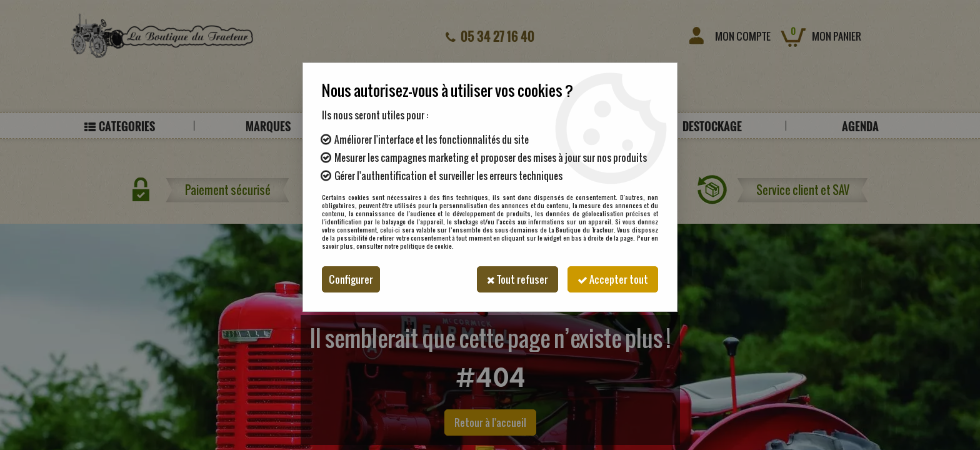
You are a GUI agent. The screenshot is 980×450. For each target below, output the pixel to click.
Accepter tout (613, 279)
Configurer (351, 279)
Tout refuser (517, 279)
